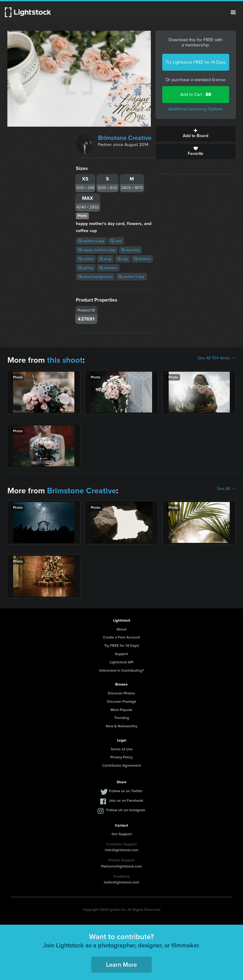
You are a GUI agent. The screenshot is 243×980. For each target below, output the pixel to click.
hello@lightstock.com (121, 882)
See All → (226, 489)
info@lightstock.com (121, 850)
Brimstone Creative (125, 138)
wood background (95, 277)
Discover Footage (122, 701)
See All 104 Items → (217, 358)
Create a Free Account (121, 637)
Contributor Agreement (122, 765)
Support (121, 654)
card (116, 241)
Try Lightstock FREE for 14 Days (196, 62)
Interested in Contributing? (122, 670)
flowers (142, 259)
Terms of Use (122, 749)
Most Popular (121, 710)
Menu (233, 12)
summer (108, 268)
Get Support (122, 834)
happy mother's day (97, 250)
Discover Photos (121, 693)
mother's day (91, 241)
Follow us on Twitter (126, 791)
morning (130, 250)
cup (123, 259)
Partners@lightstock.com (121, 866)
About (121, 629)
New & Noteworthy (121, 726)
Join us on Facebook (126, 800)
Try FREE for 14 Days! (122, 646)
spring (86, 268)
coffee (86, 259)
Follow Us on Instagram (126, 810)
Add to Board (196, 134)
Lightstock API (121, 662)
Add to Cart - (196, 95)
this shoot (65, 360)
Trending (122, 718)
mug (105, 259)
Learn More (121, 965)
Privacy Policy (121, 757)
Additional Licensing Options (196, 109)
